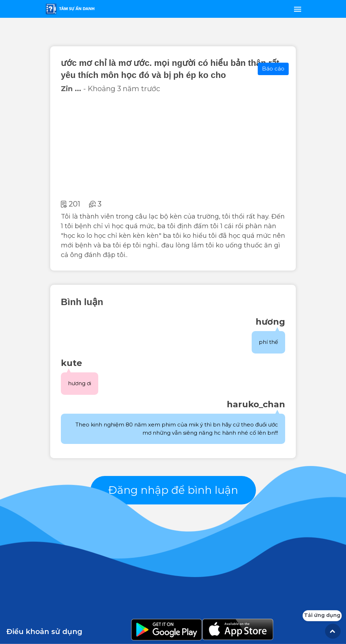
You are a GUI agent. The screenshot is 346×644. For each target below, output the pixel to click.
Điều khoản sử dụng (44, 632)
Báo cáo (273, 69)
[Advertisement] (173, 146)
